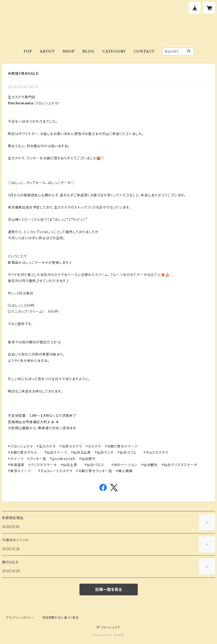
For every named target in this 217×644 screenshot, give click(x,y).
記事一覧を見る (109, 589)
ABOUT (47, 51)
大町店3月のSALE (23, 74)
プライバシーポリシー (20, 618)
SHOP (69, 51)
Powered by (108, 635)
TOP (28, 51)
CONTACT (144, 51)
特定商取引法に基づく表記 (61, 618)
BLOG (88, 51)
